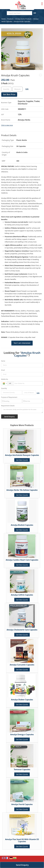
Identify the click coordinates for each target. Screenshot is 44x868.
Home (4, 19)
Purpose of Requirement (9, 397)
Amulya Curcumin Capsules (22, 665)
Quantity (4, 388)
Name (3, 361)
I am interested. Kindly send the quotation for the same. (22, 410)
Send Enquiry (22, 865)
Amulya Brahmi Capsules (22, 525)
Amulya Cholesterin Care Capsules (22, 630)
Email (3, 370)
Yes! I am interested (22, 343)
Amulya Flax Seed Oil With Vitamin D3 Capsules (22, 840)
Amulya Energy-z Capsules (22, 735)
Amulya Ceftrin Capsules (22, 595)
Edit (27, 89)
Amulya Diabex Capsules (22, 700)
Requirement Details (8, 406)
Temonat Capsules (22, 770)
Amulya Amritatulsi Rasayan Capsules (22, 455)
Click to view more (7, 125)
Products (10, 19)
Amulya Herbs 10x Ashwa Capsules (22, 490)
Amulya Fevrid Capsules (22, 804)
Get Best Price (9, 95)
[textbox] (18, 89)
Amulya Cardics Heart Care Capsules (22, 560)
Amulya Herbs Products (23, 19)
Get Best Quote (22, 460)
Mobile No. (5, 379)
